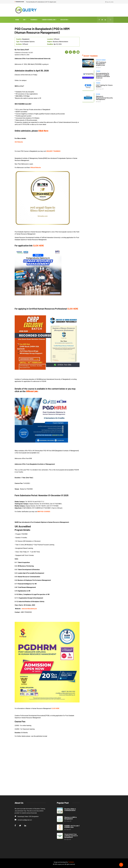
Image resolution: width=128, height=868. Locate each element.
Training (98, 71)
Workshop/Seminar (101, 60)
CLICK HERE (38, 246)
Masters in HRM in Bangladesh (71, 818)
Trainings (34, 20)
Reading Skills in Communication (70, 810)
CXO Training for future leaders (104, 86)
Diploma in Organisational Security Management (104, 98)
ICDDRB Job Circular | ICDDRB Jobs (72, 826)
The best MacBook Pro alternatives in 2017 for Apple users (41, 2)
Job (25, 20)
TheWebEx (71, 862)
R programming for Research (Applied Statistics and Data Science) (103, 75)
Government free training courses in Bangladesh (71, 836)
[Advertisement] (81, 10)
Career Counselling (49, 20)
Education (65, 20)
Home (17, 20)
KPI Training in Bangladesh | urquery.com (101, 63)
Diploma (98, 94)
